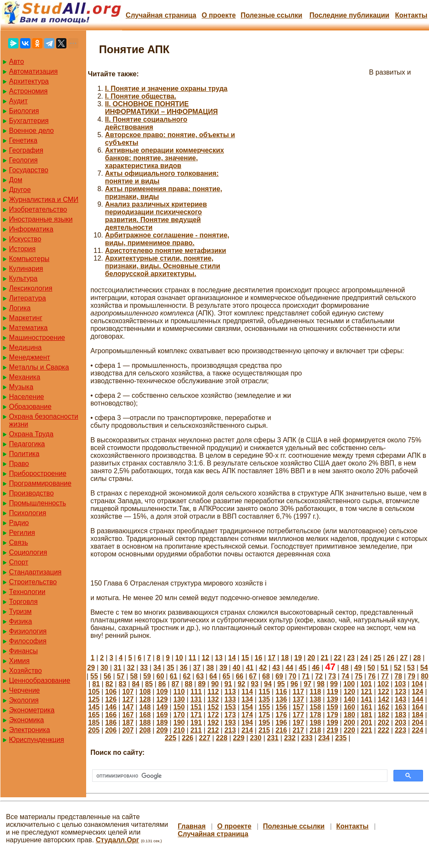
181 (367, 715)
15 (245, 658)
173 (230, 715)
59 (147, 676)
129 (162, 699)
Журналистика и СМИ (44, 200)
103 (400, 684)
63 (200, 676)
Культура (23, 278)
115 (264, 692)
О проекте (219, 15)
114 (247, 692)
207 (128, 730)
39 (223, 668)
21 (324, 658)
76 (372, 676)
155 (264, 707)
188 (145, 722)
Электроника (30, 730)
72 (319, 676)
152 (213, 707)
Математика (28, 328)
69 (279, 676)
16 (258, 658)
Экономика (27, 720)
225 (171, 738)
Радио (19, 523)
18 (285, 658)
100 (349, 684)
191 (196, 722)
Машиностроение (37, 338)
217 (298, 730)
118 (315, 692)
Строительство (33, 582)
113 (230, 692)
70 (293, 676)
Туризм (20, 611)
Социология (28, 552)
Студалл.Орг (118, 840)
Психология (28, 513)
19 (298, 658)
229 (239, 738)
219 (332, 730)
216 (281, 730)
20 (311, 658)
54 (424, 668)
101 (366, 684)
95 (281, 684)
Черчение (24, 690)
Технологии (27, 592)
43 (276, 668)
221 (367, 730)
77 (385, 676)
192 (213, 722)
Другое (20, 190)
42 (263, 668)
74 (345, 676)
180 (349, 715)
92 (241, 684)
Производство (31, 493)
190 (179, 722)
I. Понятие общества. (141, 96)
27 (404, 658)
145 (94, 707)
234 (324, 738)
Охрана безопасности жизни (43, 420)
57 (121, 676)
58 (134, 676)
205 (94, 730)
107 (128, 692)
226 (187, 738)
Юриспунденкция (36, 740)
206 (111, 730)
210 (179, 730)
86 (162, 684)
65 (226, 676)
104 (417, 684)
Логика (20, 308)
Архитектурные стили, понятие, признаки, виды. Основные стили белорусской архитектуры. (163, 266)
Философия (28, 641)
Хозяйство (25, 671)
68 (266, 676)
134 (247, 699)
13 (219, 658)
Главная (192, 826)
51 (384, 668)
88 (189, 684)
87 (175, 684)
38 (210, 668)
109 (162, 692)
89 (202, 684)
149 (162, 707)
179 (332, 715)
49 (358, 668)
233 (307, 738)
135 (264, 699)
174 (247, 715)
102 (383, 684)
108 (145, 692)
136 (281, 699)
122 (383, 692)
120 (349, 692)
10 (179, 658)
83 (123, 684)
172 (213, 715)
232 (290, 738)
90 (215, 684)
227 (205, 738)
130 (179, 699)
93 (255, 684)
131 (196, 699)
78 (398, 676)
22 (338, 658)
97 (308, 684)
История (22, 249)
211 (196, 730)
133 (230, 699)
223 (400, 730)
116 (281, 692)
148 (145, 707)
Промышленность (37, 503)
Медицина (25, 347)
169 (162, 715)
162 (383, 707)
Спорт (19, 562)
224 (418, 730)
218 (315, 730)
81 (96, 684)
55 (94, 676)
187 (128, 722)
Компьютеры (29, 259)
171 (196, 715)
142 (383, 699)
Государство (29, 170)
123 (400, 692)
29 (91, 668)
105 (94, 692)
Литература (27, 298)
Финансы (23, 651)
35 (171, 668)
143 (400, 699)
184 (418, 715)
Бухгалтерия (29, 121)
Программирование (40, 483)
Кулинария (26, 269)
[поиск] (239, 776)
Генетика (23, 140)
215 (264, 730)
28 (417, 658)
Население (27, 397)
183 (400, 715)
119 (332, 692)
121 (367, 692)
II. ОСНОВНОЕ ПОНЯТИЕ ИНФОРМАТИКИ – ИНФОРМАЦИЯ (161, 108)
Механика (25, 377)
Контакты (411, 15)
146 (111, 707)
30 (104, 668)
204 (418, 722)
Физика (21, 621)
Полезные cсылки (271, 15)
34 (157, 668)
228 (222, 738)
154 (247, 707)
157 (298, 707)
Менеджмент (30, 357)
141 (367, 699)
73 (332, 676)
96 (294, 684)
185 (94, 722)
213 (230, 730)
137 (298, 699)
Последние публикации (349, 15)
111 (196, 692)
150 (179, 707)
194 (247, 722)
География (26, 150)
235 (341, 738)
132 (213, 699)
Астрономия (28, 91)
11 (192, 658)
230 (256, 738)
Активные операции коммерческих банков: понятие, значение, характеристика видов (165, 158)
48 (345, 668)
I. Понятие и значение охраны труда (166, 89)
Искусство (25, 239)
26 (390, 658)
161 (367, 707)
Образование (30, 407)
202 (383, 722)
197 (298, 722)
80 (425, 676)
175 (264, 715)
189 (162, 722)
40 (237, 668)
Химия (19, 661)
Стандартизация (35, 572)
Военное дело (31, 131)
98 (321, 684)
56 (108, 676)
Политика (24, 454)
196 (281, 722)
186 (111, 722)
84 (136, 684)
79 (411, 676)
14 (232, 658)
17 (272, 658)
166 (111, 715)
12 (206, 658)
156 (281, 707)
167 (128, 715)
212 (213, 730)
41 (250, 668)
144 (418, 699)
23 (351, 658)
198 (315, 722)
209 (162, 730)
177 (298, 715)
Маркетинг (26, 318)
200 (349, 722)
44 (289, 668)
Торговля (23, 602)
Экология (24, 700)
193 (230, 722)
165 (94, 715)
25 (378, 658)
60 (160, 676)
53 (411, 668)
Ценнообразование (40, 680)
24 (364, 658)
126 (111, 699)
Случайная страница (161, 15)
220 (349, 730)
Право (19, 464)
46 (316, 668)
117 (298, 692)
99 (334, 684)
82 (109, 684)
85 (149, 684)
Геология (23, 160)
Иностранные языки (41, 219)
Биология (24, 111)
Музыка (21, 387)
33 (144, 668)
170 (179, 715)
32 (131, 668)
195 (264, 722)
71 (306, 676)
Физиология (28, 631)
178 (315, 715)
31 (117, 668)
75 (359, 676)
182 (383, 715)
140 (349, 699)
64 (213, 676)
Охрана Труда (31, 434)
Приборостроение (38, 473)
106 (111, 692)
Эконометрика (32, 710)
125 (94, 699)
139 (332, 699)
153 (230, 707)
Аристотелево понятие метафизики (166, 251)
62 (187, 676)
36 (183, 668)
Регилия (22, 533)
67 (253, 676)
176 (281, 715)
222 (383, 730)
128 (145, 699)
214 (247, 730)
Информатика (31, 229)
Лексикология (31, 288)
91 (228, 684)
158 (315, 707)
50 (371, 668)
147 (128, 707)
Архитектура (29, 81)
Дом (16, 180)
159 (332, 707)
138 (315, 699)
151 (196, 707)
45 (303, 668)
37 (197, 668)
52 (398, 668)
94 (268, 684)
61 (174, 676)
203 (400, 722)
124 (418, 692)
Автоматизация (33, 71)
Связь (18, 542)
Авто (16, 62)
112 (213, 692)
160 (349, 707)
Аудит (18, 101)
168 (145, 715)
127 (128, 699)
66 (240, 676)
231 (273, 738)
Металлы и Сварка (39, 367)
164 (418, 707)
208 (145, 730)
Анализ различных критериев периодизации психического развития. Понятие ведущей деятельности (156, 216)
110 (179, 692)
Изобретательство (38, 209)
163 (400, 707)
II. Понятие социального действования (146, 123)
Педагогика (27, 444)
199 (332, 722)
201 (367, 722)
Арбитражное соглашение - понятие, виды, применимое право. (167, 239)
